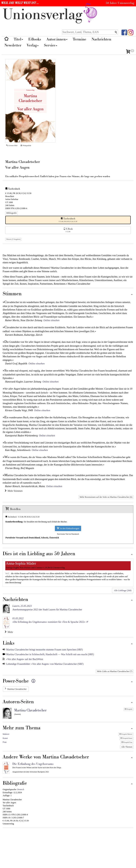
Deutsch (21, 789)
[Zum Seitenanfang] (132, 295)
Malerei (6, 734)
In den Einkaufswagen (68, 528)
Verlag (33, 45)
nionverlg (51, 15)
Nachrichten (101, 39)
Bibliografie (12, 213)
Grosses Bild (12, 145)
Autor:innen (57, 39)
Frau (5, 742)
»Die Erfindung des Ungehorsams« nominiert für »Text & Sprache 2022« (49, 620)
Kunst (5, 738)
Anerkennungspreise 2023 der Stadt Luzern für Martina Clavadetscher (47, 608)
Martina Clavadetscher (17, 689)
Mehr (9, 632)
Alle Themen (127, 747)
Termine (80, 39)
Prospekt (128, 709)
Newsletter (13, 45)
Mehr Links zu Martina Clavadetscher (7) (115, 671)
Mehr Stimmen (14, 491)
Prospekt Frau (127, 742)
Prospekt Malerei (126, 734)
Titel (18, 39)
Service (51, 45)
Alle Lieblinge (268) (123, 590)
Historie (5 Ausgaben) (13, 239)
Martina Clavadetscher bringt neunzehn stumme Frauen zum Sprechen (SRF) (44, 650)
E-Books (35, 39)
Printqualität (26, 145)
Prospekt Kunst (126, 738)
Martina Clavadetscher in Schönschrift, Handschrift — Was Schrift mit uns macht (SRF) (50, 654)
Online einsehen (51, 320)
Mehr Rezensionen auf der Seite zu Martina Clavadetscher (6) (106, 497)
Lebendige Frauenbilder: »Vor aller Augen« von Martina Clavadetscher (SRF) (45, 664)
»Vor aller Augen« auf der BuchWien (25, 659)
